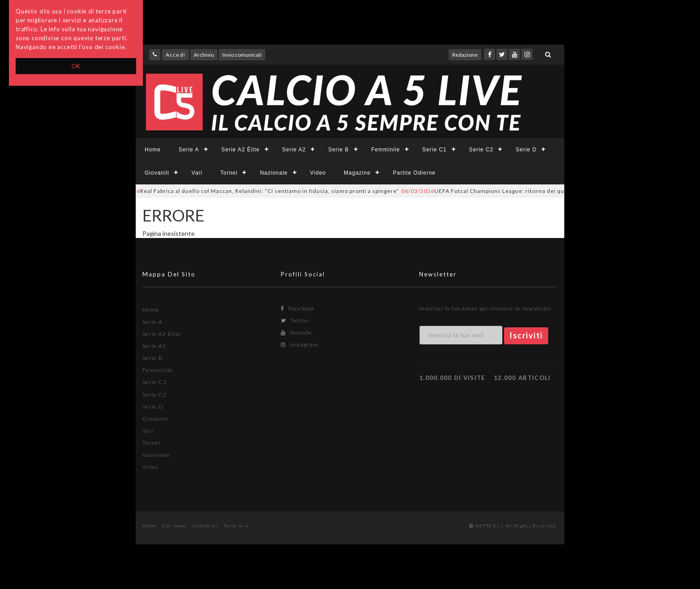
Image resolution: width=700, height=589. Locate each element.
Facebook (298, 308)
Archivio (204, 55)
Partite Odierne (414, 173)
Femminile (386, 150)
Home (153, 150)
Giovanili (157, 173)
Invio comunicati (242, 55)
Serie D (526, 150)
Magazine (357, 173)
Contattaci (205, 526)
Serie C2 (481, 150)
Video (318, 173)
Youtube (297, 332)
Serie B (338, 150)
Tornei (229, 173)
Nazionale (274, 173)
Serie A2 (294, 150)
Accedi (175, 55)
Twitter (296, 320)
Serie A (189, 150)
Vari (197, 173)
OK (76, 66)
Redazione (465, 55)
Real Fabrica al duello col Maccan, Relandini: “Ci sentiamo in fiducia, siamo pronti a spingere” (257, 191)
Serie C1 (435, 150)
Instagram (300, 345)
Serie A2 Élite (241, 150)
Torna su (236, 526)
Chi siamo (175, 526)
